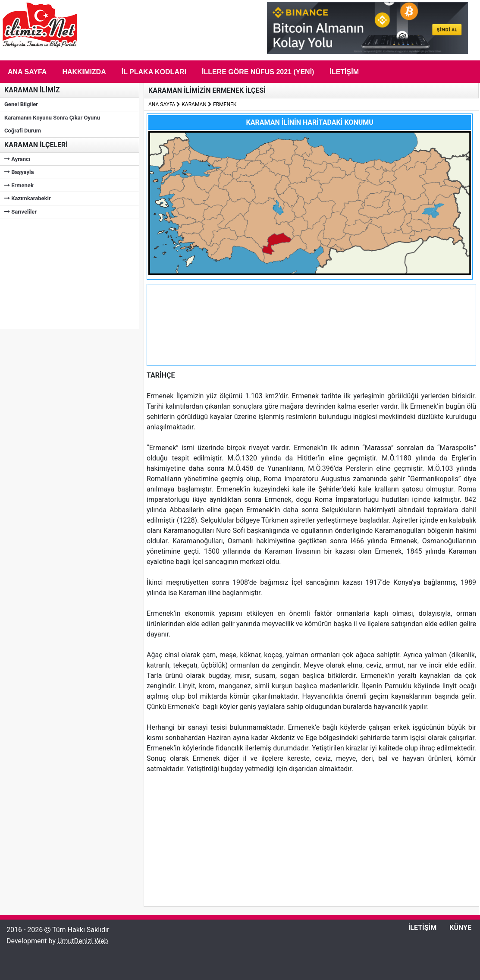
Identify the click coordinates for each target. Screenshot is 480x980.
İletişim (344, 72)
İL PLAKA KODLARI (154, 72)
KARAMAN (194, 104)
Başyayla (19, 172)
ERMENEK (225, 104)
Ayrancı (17, 159)
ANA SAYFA (162, 104)
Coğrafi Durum (23, 131)
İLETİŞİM (423, 928)
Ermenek (19, 185)
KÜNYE (460, 928)
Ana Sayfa (27, 72)
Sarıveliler (20, 212)
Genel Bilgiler (21, 104)
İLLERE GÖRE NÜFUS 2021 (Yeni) (258, 72)
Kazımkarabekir (28, 198)
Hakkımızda (84, 72)
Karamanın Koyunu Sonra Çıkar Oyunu (52, 118)
